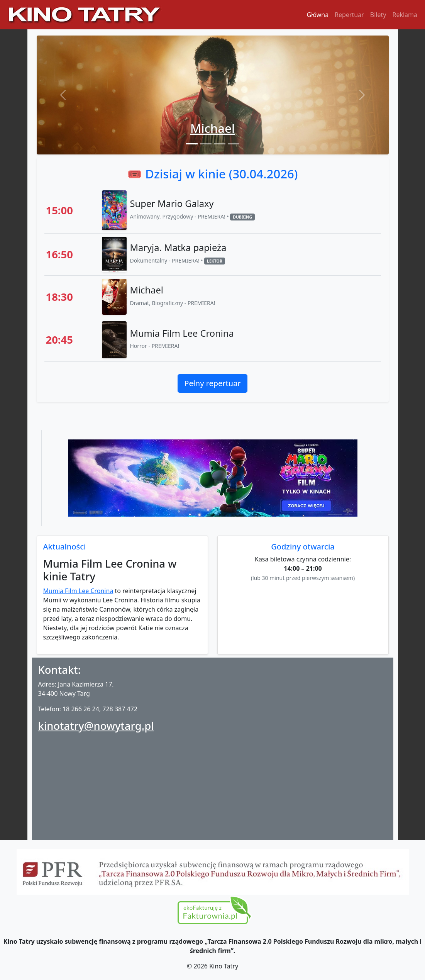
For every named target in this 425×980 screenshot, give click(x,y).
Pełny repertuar (212, 383)
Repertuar (349, 15)
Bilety (378, 15)
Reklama (405, 15)
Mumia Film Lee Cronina (182, 333)
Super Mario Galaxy (172, 203)
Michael (213, 128)
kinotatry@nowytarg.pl (96, 726)
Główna (318, 15)
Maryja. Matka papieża (178, 248)
